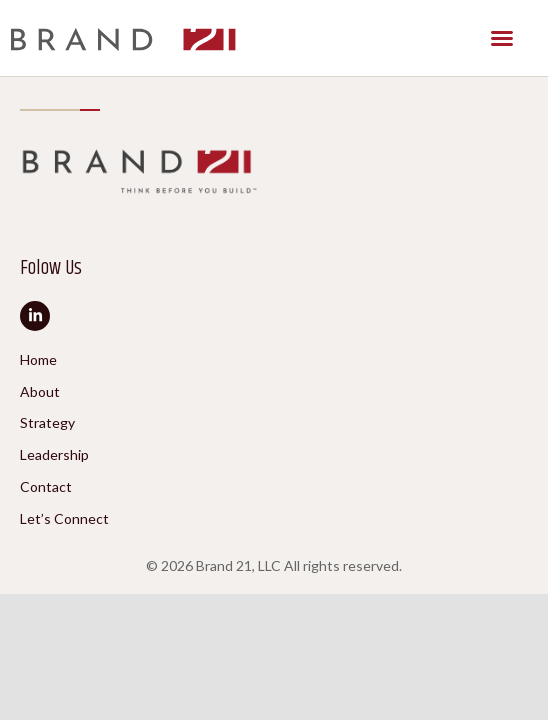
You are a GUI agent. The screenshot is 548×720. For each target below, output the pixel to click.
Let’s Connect (64, 519)
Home (38, 360)
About (40, 392)
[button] (502, 38)
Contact (46, 487)
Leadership (54, 455)
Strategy (47, 423)
